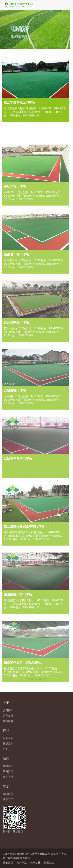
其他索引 (8, 863)
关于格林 (35, 863)
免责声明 (25, 858)
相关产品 (22, 863)
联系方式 (49, 863)
